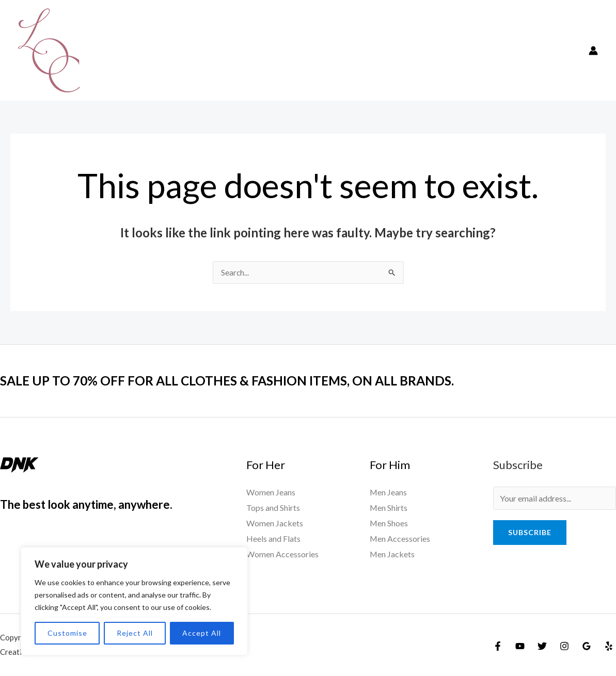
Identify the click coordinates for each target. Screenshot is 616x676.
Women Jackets (275, 523)
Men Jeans (389, 493)
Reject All (135, 633)
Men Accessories (400, 538)
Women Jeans (271, 493)
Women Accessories (282, 554)
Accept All (202, 633)
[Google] (587, 646)
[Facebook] (498, 646)
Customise (67, 633)
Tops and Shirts (273, 508)
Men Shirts (389, 508)
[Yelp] (609, 646)
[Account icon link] (593, 51)
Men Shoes (389, 523)
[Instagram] (564, 646)
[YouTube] (520, 646)
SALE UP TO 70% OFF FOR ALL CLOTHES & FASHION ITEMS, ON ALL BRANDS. (240, 381)
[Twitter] (542, 646)
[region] (134, 601)
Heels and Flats (273, 538)
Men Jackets (392, 554)
